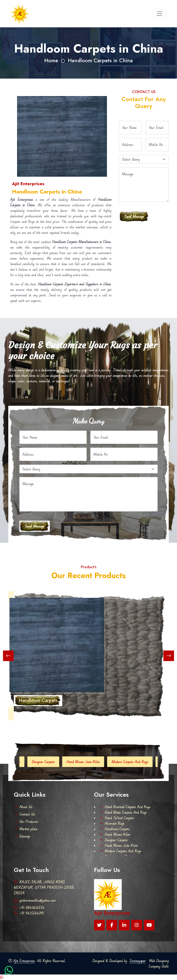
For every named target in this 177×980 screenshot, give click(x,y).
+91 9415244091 (29, 913)
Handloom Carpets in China (100, 61)
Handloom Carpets (114, 829)
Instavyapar (138, 961)
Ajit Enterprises (24, 961)
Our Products (26, 821)
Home (51, 61)
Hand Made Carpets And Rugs (123, 812)
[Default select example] (144, 159)
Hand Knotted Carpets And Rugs (125, 807)
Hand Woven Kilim (115, 834)
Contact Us (24, 814)
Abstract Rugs (112, 823)
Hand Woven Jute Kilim (88, 762)
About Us (23, 807)
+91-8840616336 (29, 908)
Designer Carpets (48, 762)
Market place (26, 829)
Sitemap (22, 836)
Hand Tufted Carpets (117, 818)
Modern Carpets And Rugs (134, 762)
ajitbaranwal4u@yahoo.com (35, 900)
